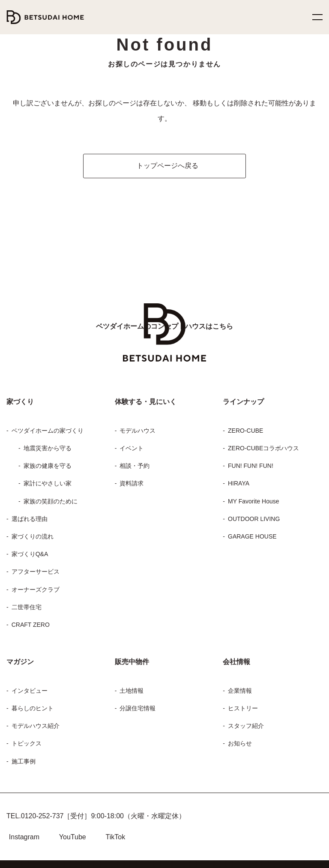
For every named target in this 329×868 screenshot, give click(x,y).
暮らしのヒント (30, 693)
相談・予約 (133, 450)
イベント (130, 433)
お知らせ (239, 728)
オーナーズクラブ (33, 574)
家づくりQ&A (28, 539)
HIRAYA (237, 468)
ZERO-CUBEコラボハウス (260, 433)
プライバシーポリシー (215, 856)
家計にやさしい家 (46, 468)
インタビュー (27, 675)
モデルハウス (137, 415)
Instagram (23, 822)
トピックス (24, 728)
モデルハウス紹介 (35, 710)
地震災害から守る (47, 433)
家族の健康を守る (47, 450)
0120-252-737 (39, 801)
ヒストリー (240, 693)
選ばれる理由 (29, 503)
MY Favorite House (252, 486)
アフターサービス (33, 556)
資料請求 (132, 468)
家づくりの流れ (31, 521)
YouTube (73, 822)
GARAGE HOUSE (250, 521)
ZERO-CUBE (244, 415)
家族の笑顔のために (50, 486)
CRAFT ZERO (29, 609)
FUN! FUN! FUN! (250, 450)
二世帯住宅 (27, 592)
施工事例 (24, 746)
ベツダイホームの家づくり (44, 415)
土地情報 (132, 675)
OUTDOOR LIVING (253, 503)
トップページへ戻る (169, 150)
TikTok (119, 822)
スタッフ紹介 (244, 710)
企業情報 (240, 675)
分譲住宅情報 (138, 693)
